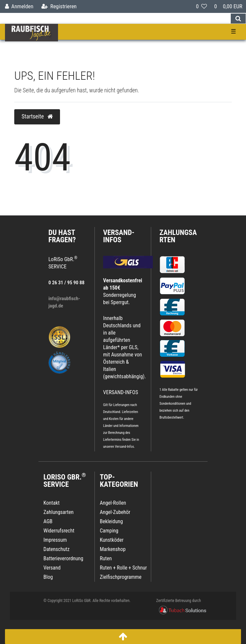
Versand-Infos (124, 447)
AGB (48, 521)
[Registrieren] (59, 6)
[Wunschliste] (201, 6)
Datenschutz (57, 549)
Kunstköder (112, 540)
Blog (48, 577)
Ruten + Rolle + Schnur (123, 568)
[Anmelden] (19, 6)
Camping (109, 531)
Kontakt (52, 503)
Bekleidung (111, 521)
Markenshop (113, 549)
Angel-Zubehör (115, 512)
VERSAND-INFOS (119, 236)
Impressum (55, 540)
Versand (52, 568)
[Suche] (238, 19)
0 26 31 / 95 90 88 (66, 283)
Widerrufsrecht (59, 531)
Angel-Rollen (113, 503)
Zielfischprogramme (121, 577)
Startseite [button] (37, 116)
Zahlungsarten (178, 236)
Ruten (106, 558)
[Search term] (115, 19)
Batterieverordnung (63, 558)
